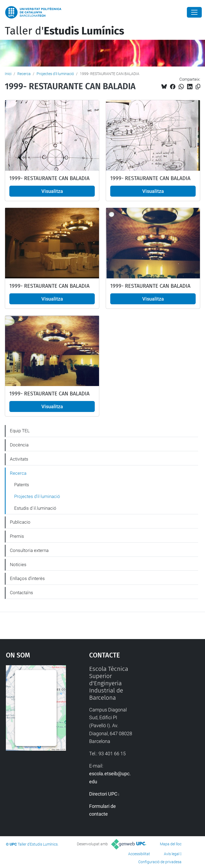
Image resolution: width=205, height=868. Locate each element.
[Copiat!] (198, 87)
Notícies (18, 565)
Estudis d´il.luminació (35, 508)
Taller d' (64, 31)
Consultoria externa (29, 550)
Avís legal (172, 854)
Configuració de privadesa (160, 862)
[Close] (194, 12)
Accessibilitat (139, 854)
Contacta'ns (21, 593)
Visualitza (52, 191)
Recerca (24, 74)
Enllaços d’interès (27, 578)
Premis (17, 536)
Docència (19, 445)
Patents (22, 485)
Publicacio (20, 522)
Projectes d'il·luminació (55, 74)
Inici (8, 74)
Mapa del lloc (171, 844)
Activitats (19, 459)
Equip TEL (20, 431)
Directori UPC (103, 794)
